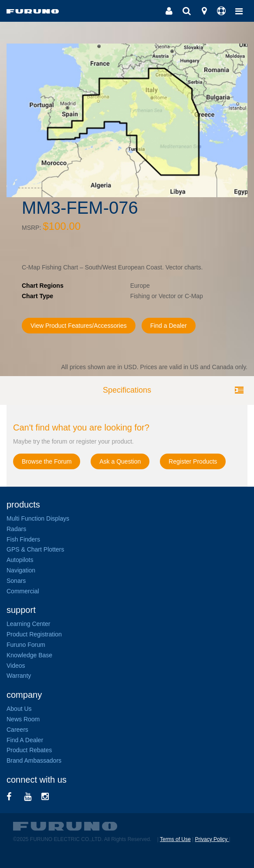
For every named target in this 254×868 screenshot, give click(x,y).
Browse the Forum (47, 461)
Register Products (193, 461)
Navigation (21, 570)
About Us (19, 709)
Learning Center (28, 624)
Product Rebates (29, 750)
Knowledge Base (29, 655)
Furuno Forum (26, 645)
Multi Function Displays (38, 518)
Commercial (23, 591)
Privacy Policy (212, 839)
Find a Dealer (169, 326)
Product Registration (34, 634)
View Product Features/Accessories (79, 326)
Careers (17, 730)
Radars (16, 529)
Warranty (19, 676)
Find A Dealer (25, 740)
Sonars (16, 581)
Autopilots (20, 560)
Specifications (127, 390)
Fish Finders (23, 539)
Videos (16, 666)
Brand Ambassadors (34, 760)
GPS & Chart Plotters (35, 549)
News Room (23, 719)
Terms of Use (175, 839)
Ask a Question (120, 461)
